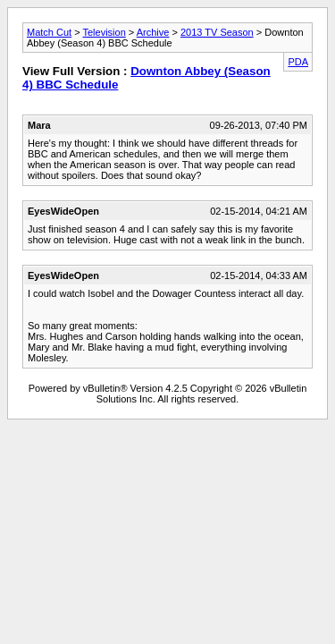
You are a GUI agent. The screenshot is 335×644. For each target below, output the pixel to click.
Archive (153, 32)
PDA (298, 62)
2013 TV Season (217, 32)
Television (104, 32)
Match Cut (49, 32)
